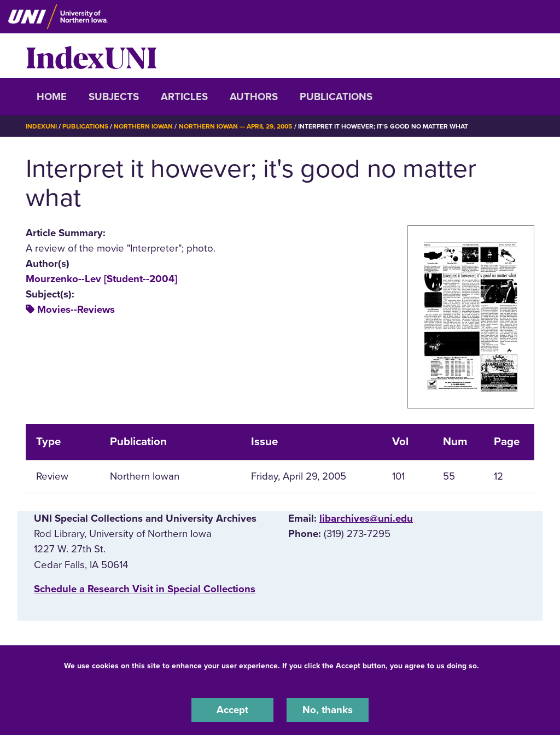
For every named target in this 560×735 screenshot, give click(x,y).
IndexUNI (91, 56)
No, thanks (328, 710)
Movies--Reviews (76, 310)
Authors (254, 97)
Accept (232, 710)
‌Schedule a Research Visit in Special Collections (145, 589)
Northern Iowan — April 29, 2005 (236, 126)
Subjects (114, 97)
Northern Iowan (143, 126)
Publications (336, 97)
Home (52, 97)
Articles (184, 97)
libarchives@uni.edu (366, 518)
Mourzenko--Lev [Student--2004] (101, 279)
